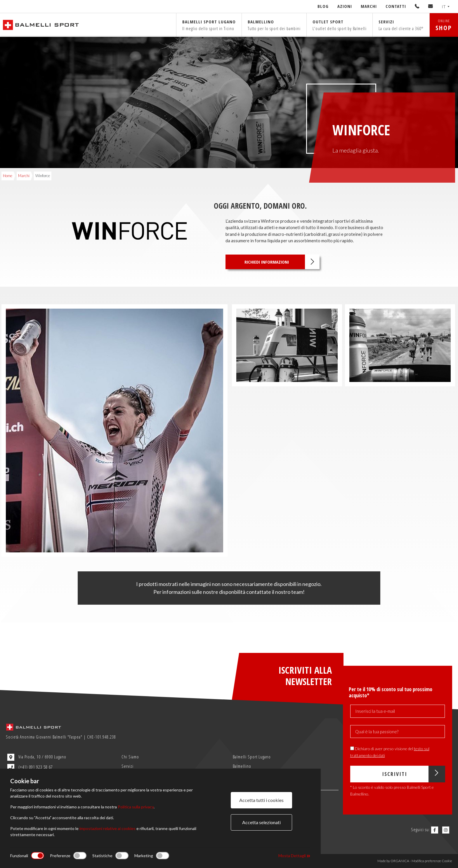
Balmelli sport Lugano (209, 25)
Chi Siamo (130, 757)
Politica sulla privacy (136, 807)
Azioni (345, 6)
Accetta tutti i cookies (261, 800)
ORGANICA (400, 861)
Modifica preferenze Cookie (432, 861)
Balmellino (274, 25)
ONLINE (444, 25)
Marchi (369, 6)
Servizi (401, 25)
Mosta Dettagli (294, 856)
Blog (323, 6)
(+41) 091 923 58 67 (30, 767)
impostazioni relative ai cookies (107, 828)
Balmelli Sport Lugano (252, 757)
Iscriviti (413, 774)
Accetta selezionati (261, 822)
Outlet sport (340, 25)
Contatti (396, 6)
